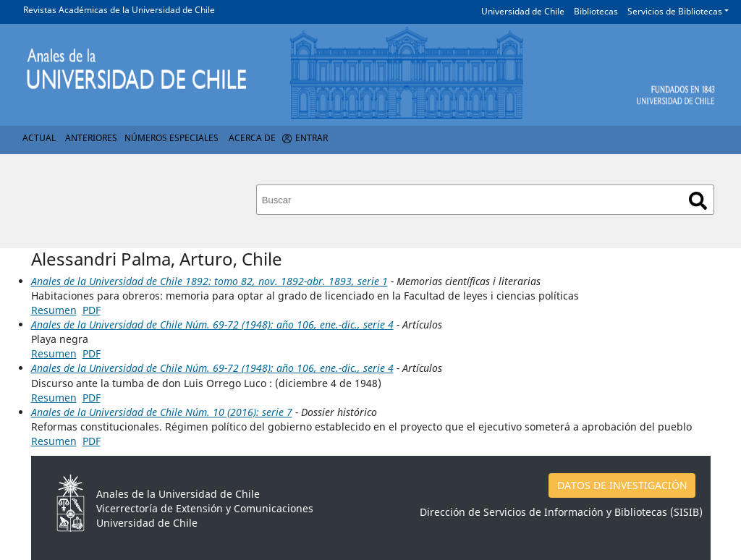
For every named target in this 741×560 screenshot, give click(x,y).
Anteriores (91, 138)
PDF (92, 310)
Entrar (312, 138)
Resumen (54, 310)
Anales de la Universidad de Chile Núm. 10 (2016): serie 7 (162, 412)
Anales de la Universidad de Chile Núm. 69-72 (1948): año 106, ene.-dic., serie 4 (212, 324)
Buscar (698, 201)
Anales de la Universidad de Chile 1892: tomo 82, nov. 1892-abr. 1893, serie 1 (209, 281)
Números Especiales (172, 138)
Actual (39, 138)
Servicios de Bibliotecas (675, 11)
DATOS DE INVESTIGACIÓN (622, 485)
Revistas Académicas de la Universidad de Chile (119, 10)
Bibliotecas (596, 11)
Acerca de (252, 138)
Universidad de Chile (523, 11)
